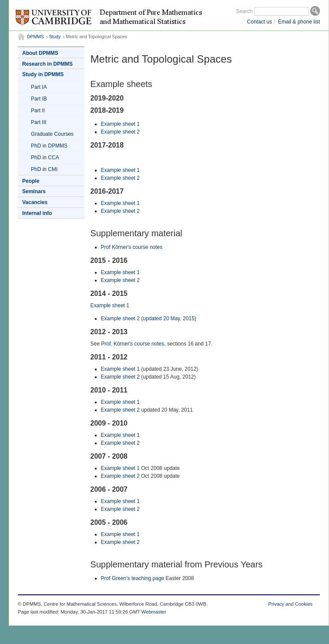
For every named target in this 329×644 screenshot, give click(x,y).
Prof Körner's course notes (132, 247)
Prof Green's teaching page (133, 578)
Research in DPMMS (47, 64)
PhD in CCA (45, 158)
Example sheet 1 (120, 124)
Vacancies (35, 202)
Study (55, 37)
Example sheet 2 (120, 132)
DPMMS (35, 37)
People (31, 181)
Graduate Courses (52, 134)
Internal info (37, 213)
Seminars (34, 191)
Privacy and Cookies (290, 604)
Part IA (39, 87)
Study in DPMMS (43, 74)
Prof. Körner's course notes (133, 344)
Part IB (39, 99)
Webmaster (154, 612)
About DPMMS (40, 53)
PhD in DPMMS (49, 146)
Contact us (260, 22)
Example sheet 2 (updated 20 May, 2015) (149, 319)
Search (244, 11)
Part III (39, 122)
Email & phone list (299, 22)
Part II (38, 111)
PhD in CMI (44, 169)
